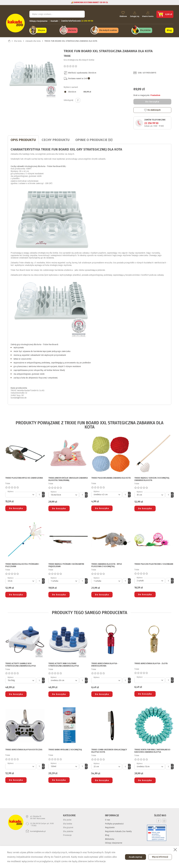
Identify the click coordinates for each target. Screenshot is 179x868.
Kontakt (54, 20)
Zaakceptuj (134, 857)
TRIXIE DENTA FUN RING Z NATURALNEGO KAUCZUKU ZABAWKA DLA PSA (152, 750)
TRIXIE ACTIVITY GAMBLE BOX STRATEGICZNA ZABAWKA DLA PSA (20, 664)
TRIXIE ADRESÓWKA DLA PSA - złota (151, 662)
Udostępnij (78, 99)
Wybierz (11, 491)
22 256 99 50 (151, 122)
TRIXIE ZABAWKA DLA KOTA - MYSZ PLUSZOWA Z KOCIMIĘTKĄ (107, 564)
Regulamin (110, 827)
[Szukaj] (57, 13)
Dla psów (67, 819)
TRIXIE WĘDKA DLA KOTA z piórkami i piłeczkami (22, 564)
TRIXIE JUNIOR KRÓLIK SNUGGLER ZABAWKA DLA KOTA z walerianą (68, 478)
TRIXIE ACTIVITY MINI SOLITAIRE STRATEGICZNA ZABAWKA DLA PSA (64, 664)
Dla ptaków (145, 30)
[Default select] (21, 494)
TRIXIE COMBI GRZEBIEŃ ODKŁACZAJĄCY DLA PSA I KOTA (109, 750)
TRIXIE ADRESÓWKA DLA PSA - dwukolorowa (105, 664)
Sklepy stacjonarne (38, 20)
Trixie (67, 55)
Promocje (67, 834)
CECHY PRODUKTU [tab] (56, 139)
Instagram (164, 820)
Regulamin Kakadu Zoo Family (118, 830)
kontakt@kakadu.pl (38, 830)
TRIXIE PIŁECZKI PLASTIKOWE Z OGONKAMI (154, 563)
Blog (169, 30)
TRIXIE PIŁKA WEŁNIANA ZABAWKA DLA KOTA (111, 477)
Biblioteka (110, 838)
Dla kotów (68, 823)
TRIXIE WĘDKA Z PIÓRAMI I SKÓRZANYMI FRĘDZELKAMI (66, 564)
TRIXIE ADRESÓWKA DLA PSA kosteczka (24, 749)
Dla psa (41, 30)
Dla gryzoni (68, 827)
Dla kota (72, 30)
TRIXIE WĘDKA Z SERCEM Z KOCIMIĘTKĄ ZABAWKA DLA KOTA (152, 478)
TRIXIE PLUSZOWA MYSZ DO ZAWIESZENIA (24, 477)
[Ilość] (39, 494)
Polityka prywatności (114, 823)
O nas (108, 819)
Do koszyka (152, 101)
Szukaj (80, 13)
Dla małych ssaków (108, 30)
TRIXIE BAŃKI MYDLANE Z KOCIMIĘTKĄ (65, 749)
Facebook (159, 820)
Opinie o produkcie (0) (94, 139)
